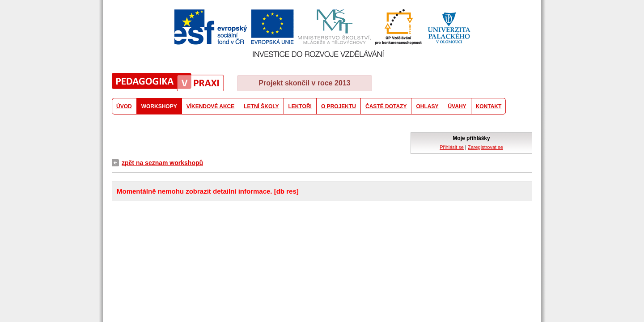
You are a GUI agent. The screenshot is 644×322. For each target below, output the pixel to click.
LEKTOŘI (300, 106)
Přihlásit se (452, 147)
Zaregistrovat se (485, 147)
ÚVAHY (457, 106)
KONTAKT (489, 106)
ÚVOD (124, 106)
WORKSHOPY (159, 106)
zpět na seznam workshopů (162, 163)
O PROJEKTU (339, 106)
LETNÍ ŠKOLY (261, 106)
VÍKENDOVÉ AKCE (211, 106)
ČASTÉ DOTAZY (386, 106)
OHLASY (427, 106)
